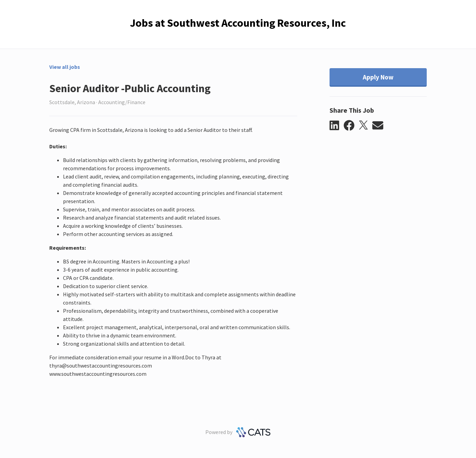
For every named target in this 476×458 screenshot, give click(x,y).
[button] (337, 126)
